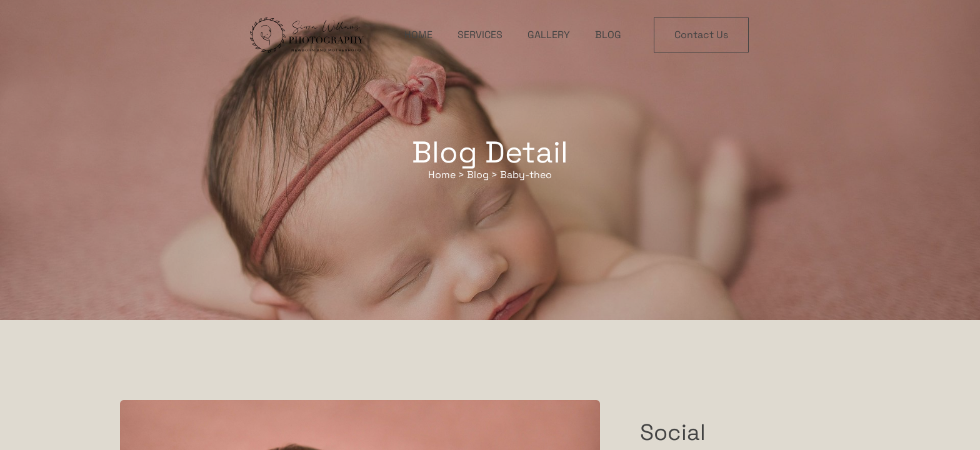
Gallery (549, 35)
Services (480, 35)
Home (418, 35)
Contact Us (701, 35)
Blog (608, 35)
